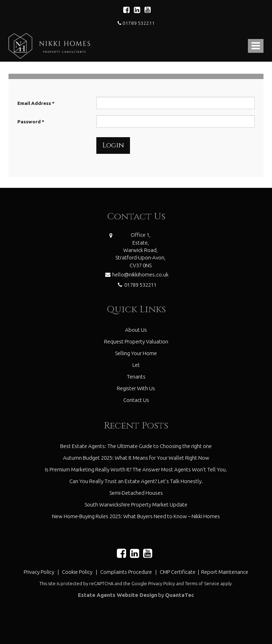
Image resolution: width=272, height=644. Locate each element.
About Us (136, 330)
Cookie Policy (77, 572)
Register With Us (136, 388)
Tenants (136, 377)
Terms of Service (202, 583)
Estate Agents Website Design (118, 595)
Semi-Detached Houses (136, 493)
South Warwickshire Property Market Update (136, 505)
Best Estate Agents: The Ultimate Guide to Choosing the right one (136, 446)
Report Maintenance (225, 572)
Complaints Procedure (126, 572)
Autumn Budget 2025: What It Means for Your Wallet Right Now (136, 458)
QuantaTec (180, 595)
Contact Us (136, 400)
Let (136, 365)
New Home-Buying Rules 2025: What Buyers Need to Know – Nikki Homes (136, 516)
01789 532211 (136, 23)
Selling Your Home (136, 353)
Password (31, 122)
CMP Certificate (178, 572)
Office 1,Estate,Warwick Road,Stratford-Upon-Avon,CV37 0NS (140, 250)
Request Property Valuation (136, 341)
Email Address (36, 103)
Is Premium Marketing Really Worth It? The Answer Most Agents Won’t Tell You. (136, 469)
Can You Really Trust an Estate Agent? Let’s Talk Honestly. (136, 481)
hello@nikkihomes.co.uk (136, 274)
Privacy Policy (39, 572)
